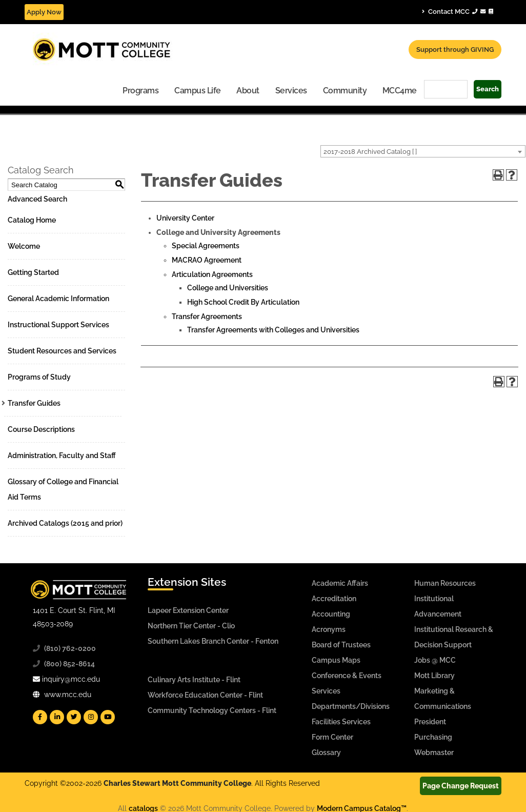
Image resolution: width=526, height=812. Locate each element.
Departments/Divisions (351, 706)
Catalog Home (32, 220)
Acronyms (329, 629)
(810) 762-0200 (70, 648)
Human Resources (445, 583)
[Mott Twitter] (74, 717)
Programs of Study (39, 377)
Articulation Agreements (212, 274)
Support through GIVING (455, 49)
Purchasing (433, 737)
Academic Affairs (340, 583)
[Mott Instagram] (91, 717)
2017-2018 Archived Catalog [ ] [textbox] (370, 152)
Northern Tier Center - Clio (191, 626)
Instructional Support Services (58, 325)
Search (488, 89)
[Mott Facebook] (40, 717)
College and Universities (228, 288)
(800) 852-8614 (69, 664)
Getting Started (33, 272)
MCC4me (400, 91)
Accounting (331, 614)
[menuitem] (141, 90)
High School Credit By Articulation (243, 302)
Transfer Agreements (207, 316)
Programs (140, 91)
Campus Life (198, 91)
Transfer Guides (34, 403)
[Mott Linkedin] (57, 717)
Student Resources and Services (62, 351)
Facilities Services (341, 722)
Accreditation (334, 599)
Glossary (326, 752)
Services (291, 91)
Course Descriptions (41, 429)
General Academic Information (58, 299)
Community (345, 91)
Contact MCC (458, 11)
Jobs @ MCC (435, 660)
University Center (185, 218)
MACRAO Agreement (207, 260)
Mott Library (434, 676)
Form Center (332, 737)
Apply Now (44, 12)
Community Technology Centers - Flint (212, 710)
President (430, 722)
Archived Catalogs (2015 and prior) (65, 523)
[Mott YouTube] (108, 717)
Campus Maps (336, 660)
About (248, 91)
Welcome (24, 246)
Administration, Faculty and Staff (62, 455)
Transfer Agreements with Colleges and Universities (273, 330)
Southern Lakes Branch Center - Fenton (213, 641)
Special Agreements (206, 246)
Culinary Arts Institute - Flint (194, 680)
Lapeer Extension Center (188, 610)
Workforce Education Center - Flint (205, 695)
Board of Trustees (341, 645)
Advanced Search (37, 199)
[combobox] (423, 151)
